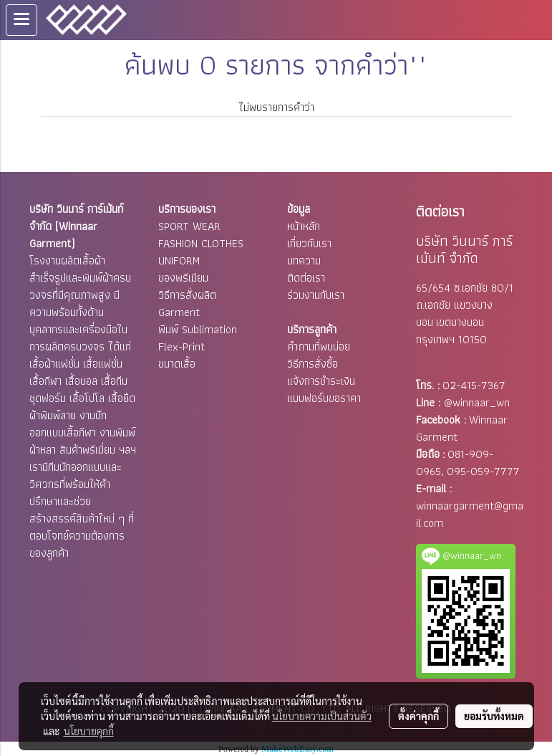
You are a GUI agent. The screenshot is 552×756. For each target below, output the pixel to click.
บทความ (304, 260)
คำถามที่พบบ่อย (319, 346)
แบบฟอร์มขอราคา (324, 398)
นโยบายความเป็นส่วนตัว (322, 716)
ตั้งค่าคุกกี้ (418, 716)
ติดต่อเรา (306, 278)
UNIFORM (179, 260)
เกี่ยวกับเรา (309, 243)
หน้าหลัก (304, 226)
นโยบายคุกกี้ (89, 731)
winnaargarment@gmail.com (470, 514)
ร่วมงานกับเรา (316, 295)
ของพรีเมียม (183, 278)
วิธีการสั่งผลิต (187, 295)
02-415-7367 (474, 385)
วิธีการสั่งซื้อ (313, 364)
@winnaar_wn (477, 402)
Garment (179, 312)
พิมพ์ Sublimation (198, 329)
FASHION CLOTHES (201, 243)
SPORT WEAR (189, 226)
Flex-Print (181, 346)
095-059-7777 (483, 471)
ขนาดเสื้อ (177, 364)
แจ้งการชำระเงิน (321, 381)
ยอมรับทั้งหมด (494, 716)
